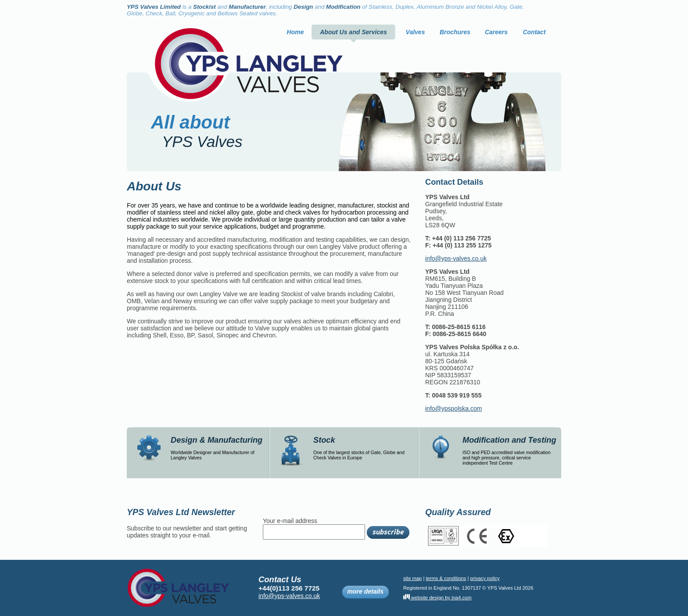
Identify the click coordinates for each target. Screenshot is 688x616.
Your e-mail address (290, 521)
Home (296, 32)
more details (365, 592)
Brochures (455, 32)
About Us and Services (353, 32)
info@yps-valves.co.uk (456, 258)
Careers (496, 32)
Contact (534, 32)
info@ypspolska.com (453, 408)
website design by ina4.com (437, 598)
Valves (416, 32)
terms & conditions (446, 578)
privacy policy (485, 578)
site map (412, 578)
